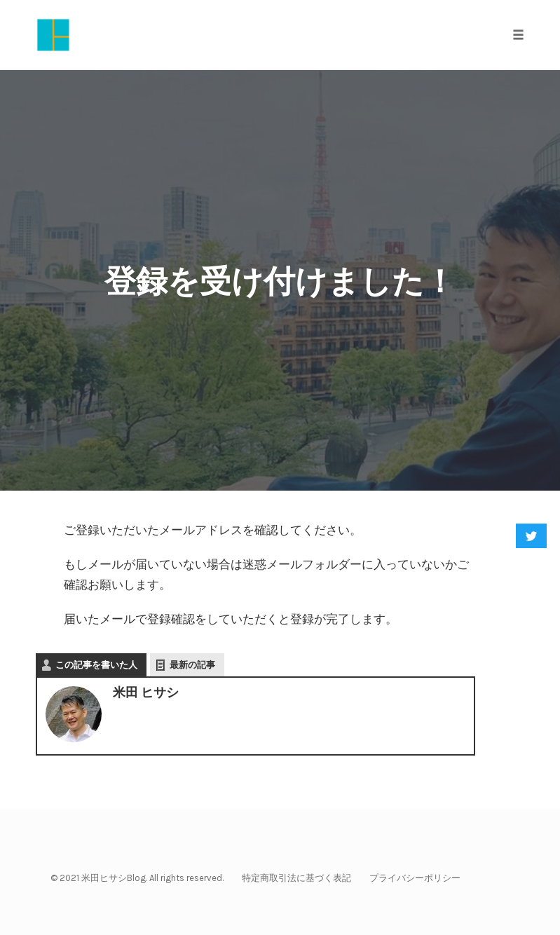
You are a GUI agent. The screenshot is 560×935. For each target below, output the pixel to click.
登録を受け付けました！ (280, 281)
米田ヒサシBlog (114, 878)
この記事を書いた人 (96, 665)
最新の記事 (192, 665)
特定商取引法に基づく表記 (296, 878)
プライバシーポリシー (415, 878)
